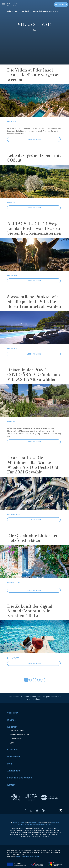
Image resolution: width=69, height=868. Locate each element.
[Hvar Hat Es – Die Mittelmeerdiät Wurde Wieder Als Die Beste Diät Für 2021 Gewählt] (34, 495)
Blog (10, 764)
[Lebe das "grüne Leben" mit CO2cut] (34, 183)
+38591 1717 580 (18, 823)
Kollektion (12, 727)
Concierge (12, 750)
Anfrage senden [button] (61, 4)
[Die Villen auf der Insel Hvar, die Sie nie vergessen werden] (34, 102)
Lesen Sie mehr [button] (34, 139)
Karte (12, 743)
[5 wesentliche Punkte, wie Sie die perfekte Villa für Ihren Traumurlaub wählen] (34, 329)
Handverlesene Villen (19, 735)
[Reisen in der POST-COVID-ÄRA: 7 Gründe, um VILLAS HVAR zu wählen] (34, 402)
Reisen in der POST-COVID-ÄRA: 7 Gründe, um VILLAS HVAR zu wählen (34, 375)
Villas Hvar (13, 713)
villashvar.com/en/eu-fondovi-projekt (28, 857)
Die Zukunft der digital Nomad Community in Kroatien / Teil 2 (30, 611)
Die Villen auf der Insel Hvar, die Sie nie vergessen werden (34, 75)
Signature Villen (17, 731)
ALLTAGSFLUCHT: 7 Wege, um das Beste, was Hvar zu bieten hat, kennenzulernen (34, 229)
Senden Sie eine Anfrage (19, 778)
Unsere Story (14, 757)
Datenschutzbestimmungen (42, 824)
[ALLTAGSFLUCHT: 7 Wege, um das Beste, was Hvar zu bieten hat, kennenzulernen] (34, 256)
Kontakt (11, 785)
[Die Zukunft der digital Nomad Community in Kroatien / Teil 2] (34, 638)
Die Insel (12, 720)
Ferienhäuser (15, 739)
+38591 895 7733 (35, 823)
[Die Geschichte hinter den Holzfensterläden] (34, 563)
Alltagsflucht (14, 771)
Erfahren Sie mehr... (35, 11)
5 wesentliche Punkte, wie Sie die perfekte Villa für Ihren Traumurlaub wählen (34, 302)
